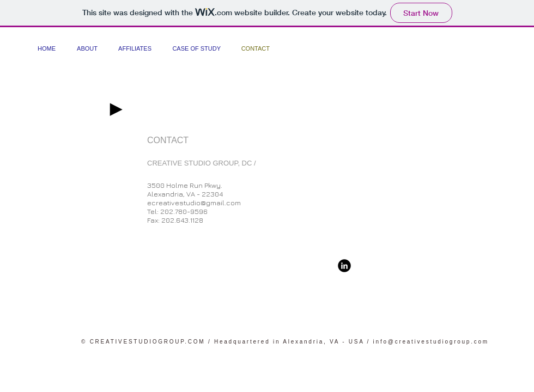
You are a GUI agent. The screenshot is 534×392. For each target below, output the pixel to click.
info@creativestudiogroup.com (431, 342)
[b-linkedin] (344, 266)
